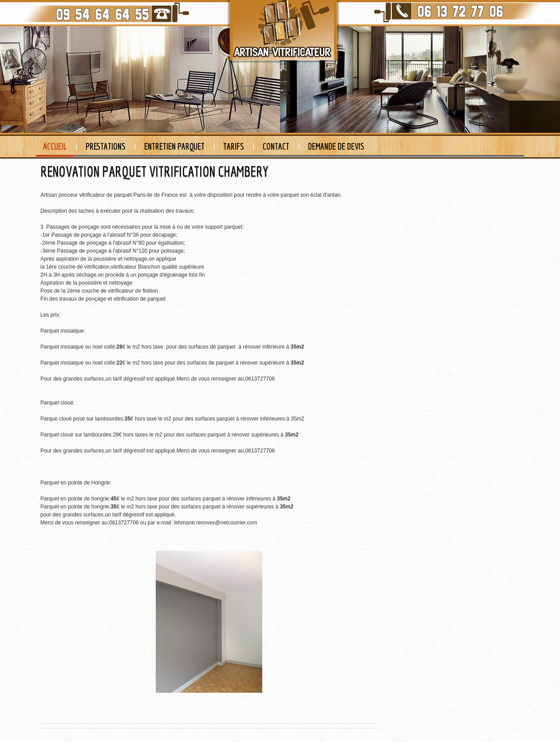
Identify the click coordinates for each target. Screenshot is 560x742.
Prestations (106, 146)
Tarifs (234, 146)
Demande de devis (336, 146)
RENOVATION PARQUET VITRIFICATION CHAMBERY (154, 171)
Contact (276, 146)
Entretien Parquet (174, 146)
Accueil (55, 146)
